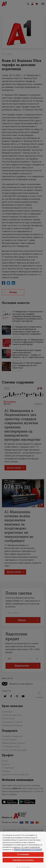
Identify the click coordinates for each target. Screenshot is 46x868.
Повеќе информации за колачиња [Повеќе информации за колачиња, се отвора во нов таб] (28, 850)
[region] (23, 850)
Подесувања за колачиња (23, 860)
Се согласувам (23, 854)
